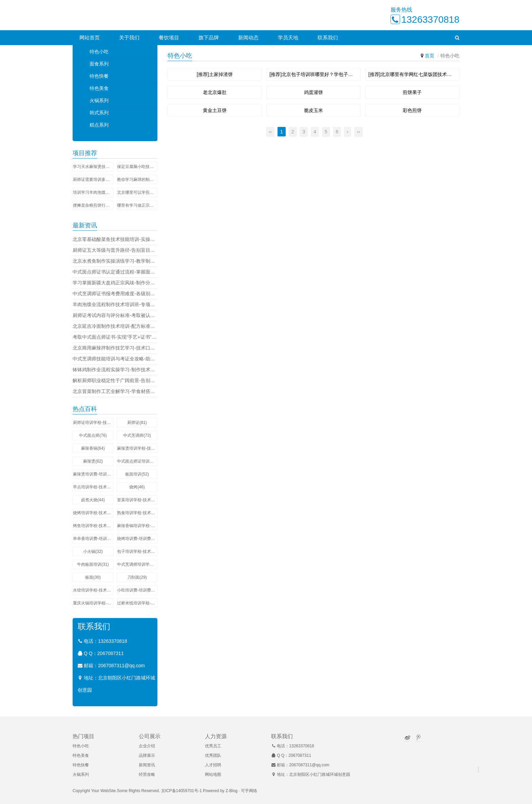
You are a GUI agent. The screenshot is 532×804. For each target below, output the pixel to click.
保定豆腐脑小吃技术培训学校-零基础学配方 (137, 167)
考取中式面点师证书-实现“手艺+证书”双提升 (115, 337)
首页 (430, 56)
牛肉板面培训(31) (93, 564)
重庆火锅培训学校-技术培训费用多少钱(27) (93, 603)
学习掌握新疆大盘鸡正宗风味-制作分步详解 (115, 283)
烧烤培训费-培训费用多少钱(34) (137, 539)
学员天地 (288, 38)
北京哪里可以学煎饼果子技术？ (137, 192)
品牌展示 (147, 755)
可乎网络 (249, 791)
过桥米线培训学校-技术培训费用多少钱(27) (137, 603)
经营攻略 (147, 774)
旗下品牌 (209, 38)
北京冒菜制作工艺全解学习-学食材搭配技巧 (115, 391)
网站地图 (213, 774)
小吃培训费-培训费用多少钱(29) (137, 590)
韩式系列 (99, 113)
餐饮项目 (169, 38)
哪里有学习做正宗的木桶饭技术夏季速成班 (137, 205)
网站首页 (90, 38)
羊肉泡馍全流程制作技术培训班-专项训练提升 (115, 304)
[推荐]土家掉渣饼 (215, 74)
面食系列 (99, 64)
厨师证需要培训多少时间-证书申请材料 (93, 180)
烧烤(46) (137, 487)
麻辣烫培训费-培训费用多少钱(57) (93, 474)
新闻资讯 (147, 765)
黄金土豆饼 (215, 110)
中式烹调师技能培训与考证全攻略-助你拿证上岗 (115, 359)
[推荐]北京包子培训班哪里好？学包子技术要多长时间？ (313, 74)
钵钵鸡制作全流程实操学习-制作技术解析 (115, 370)
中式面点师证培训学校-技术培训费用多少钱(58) (137, 461)
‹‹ (270, 132)
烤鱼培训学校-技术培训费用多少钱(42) (93, 526)
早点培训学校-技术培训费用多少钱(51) (93, 487)
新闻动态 (248, 38)
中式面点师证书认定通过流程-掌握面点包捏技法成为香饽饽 (115, 272)
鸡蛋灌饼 (313, 92)
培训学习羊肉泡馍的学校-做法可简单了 (93, 192)
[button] (457, 38)
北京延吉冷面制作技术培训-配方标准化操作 (115, 326)
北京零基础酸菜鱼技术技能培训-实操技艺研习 (115, 239)
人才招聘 (213, 765)
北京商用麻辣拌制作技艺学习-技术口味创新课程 (115, 348)
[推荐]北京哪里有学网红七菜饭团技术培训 (412, 74)
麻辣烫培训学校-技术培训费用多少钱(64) (137, 448)
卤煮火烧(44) (93, 500)
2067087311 (111, 653)
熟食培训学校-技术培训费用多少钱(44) (137, 513)
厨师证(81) (137, 423)
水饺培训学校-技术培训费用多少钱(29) (93, 590)
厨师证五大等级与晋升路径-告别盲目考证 (115, 250)
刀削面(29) (137, 577)
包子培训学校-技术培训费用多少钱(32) (137, 551)
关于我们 (129, 38)
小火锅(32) (93, 551)
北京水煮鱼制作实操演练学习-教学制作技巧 (115, 261)
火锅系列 (99, 100)
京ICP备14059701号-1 (182, 791)
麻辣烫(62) (93, 461)
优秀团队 (213, 755)
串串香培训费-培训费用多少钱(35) (93, 539)
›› (358, 132)
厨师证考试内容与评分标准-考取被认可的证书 (115, 315)
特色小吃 (99, 52)
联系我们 (328, 38)
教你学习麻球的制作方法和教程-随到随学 (137, 180)
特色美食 (99, 88)
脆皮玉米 (313, 110)
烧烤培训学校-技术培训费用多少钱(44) (93, 513)
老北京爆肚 (215, 92)
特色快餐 (99, 76)
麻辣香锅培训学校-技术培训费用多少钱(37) (137, 526)
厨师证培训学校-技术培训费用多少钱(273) (93, 423)
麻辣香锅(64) (93, 448)
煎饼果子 (412, 92)
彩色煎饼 (412, 110)
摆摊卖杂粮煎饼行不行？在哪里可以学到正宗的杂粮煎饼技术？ (93, 205)
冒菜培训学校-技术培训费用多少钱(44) (137, 500)
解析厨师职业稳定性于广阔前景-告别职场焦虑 (115, 380)
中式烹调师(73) (137, 435)
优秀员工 (213, 746)
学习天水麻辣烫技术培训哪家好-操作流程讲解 (93, 167)
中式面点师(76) (93, 435)
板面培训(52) (137, 474)
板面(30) (93, 577)
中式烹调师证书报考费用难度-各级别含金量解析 (115, 294)
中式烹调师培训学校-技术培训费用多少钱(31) (137, 564)
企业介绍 (147, 746)
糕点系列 (99, 125)
